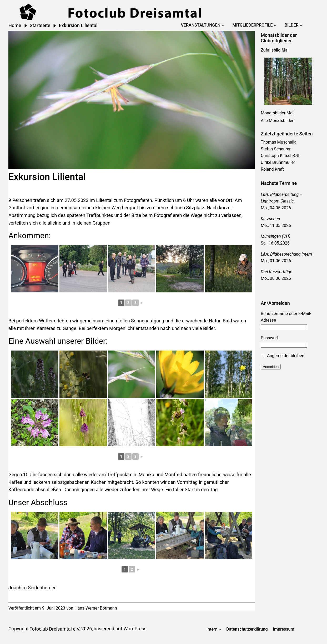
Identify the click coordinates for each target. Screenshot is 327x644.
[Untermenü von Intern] (220, 629)
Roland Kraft (272, 169)
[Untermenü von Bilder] (301, 25)
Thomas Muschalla (279, 142)
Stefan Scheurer (276, 149)
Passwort (270, 338)
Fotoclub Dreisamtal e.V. (55, 629)
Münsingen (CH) (275, 236)
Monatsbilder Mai (277, 113)
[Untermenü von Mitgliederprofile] (275, 25)
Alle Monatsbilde (276, 121)
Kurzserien (270, 219)
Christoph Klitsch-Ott (280, 156)
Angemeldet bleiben (283, 356)
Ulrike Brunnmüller (278, 162)
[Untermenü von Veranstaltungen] (223, 25)
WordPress (135, 629)
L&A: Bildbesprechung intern (286, 254)
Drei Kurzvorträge (276, 272)
